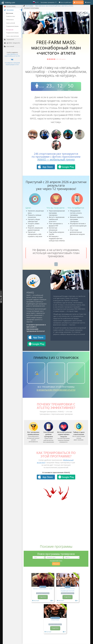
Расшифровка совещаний (12, 63)
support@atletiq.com (12, 54)
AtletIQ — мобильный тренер (56, 159)
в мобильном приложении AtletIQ (56, 390)
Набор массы (10, 20)
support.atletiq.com (10, 56)
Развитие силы (11, 16)
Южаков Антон (56, 618)
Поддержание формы (12, 26)
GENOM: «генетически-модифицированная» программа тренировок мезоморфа (68, 592)
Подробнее (43, 597)
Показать (56, 564)
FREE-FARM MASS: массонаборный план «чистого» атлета (54, 6)
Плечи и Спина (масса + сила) (43, 589)
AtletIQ (30, 292)
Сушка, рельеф (10, 23)
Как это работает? (65, 2)
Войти (88, 2)
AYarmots (43, 587)
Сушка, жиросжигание (13, 36)
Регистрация (78, 2)
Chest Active (55, 620)
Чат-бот (18, 56)
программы (29, 6)
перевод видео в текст (12, 65)
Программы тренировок (49, 2)
